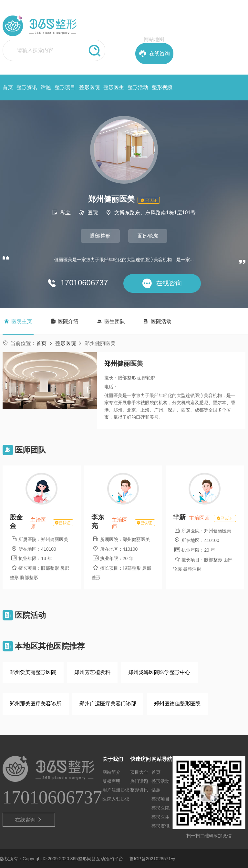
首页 (8, 87)
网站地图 (154, 39)
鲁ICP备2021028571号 (152, 859)
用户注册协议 (116, 790)
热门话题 (139, 781)
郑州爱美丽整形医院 (33, 672)
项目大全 (139, 772)
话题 (46, 87)
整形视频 (162, 87)
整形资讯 (27, 87)
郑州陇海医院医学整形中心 (159, 672)
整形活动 (138, 87)
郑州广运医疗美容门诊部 (108, 704)
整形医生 (114, 87)
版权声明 (111, 781)
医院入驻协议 (116, 799)
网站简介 (111, 772)
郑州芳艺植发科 (92, 672)
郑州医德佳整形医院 (177, 704)
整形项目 (65, 87)
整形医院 (89, 87)
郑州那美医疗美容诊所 (36, 704)
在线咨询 (29, 820)
